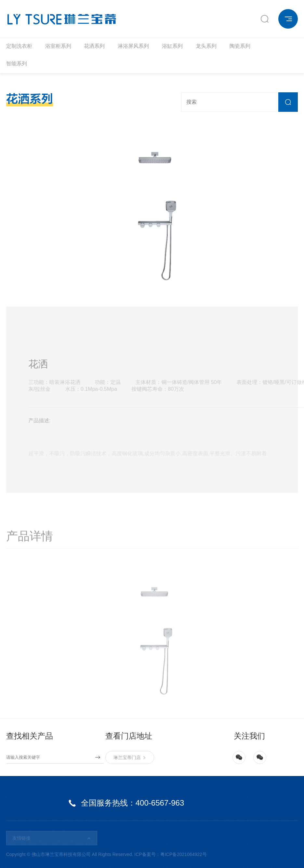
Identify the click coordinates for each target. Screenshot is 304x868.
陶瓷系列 (240, 46)
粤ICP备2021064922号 (184, 854)
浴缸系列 (172, 46)
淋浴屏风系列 (133, 46)
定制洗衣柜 (19, 46)
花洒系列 (94, 46)
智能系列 (17, 64)
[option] (152, 213)
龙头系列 (206, 46)
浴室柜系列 (58, 46)
